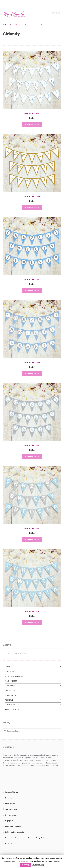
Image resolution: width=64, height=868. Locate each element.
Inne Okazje (10, 686)
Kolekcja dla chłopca (32, 25)
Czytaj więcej (38, 865)
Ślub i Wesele (11, 681)
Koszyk (8, 798)
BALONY (8, 667)
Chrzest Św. (20, 25)
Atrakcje (9, 700)
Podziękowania (12, 705)
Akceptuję (26, 865)
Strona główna (10, 25)
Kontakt (9, 844)
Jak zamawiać (11, 809)
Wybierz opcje (32, 125)
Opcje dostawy (12, 815)
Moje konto (10, 803)
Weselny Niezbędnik (14, 676)
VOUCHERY (9, 672)
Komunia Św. (11, 695)
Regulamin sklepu (13, 826)
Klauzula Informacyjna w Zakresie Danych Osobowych (29, 838)
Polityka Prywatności (15, 832)
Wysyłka (9, 821)
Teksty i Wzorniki (13, 710)
